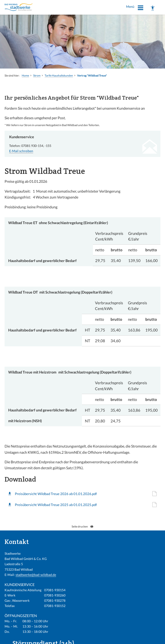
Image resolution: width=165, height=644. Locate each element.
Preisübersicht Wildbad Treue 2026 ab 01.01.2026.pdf (56, 494)
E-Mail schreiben (21, 151)
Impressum (91, 638)
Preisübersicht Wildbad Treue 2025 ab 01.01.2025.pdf (56, 505)
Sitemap (153, 638)
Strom (37, 76)
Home (25, 76)
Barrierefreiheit (112, 638)
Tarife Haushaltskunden (59, 76)
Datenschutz (135, 638)
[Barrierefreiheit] (153, 8)
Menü (135, 8)
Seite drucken (82, 526)
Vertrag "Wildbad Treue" (92, 76)
